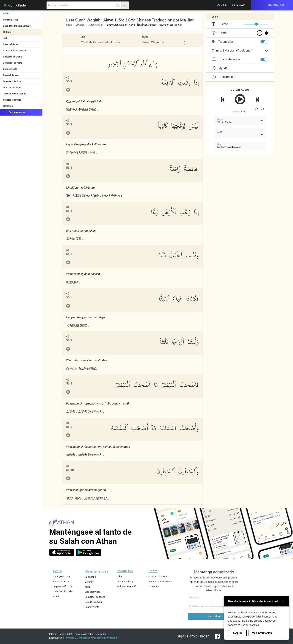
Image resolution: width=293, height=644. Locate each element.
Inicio (6, 14)
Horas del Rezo (10, 20)
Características (96, 571)
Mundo (57, 596)
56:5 (69, 254)
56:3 (69, 168)
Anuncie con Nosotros (160, 582)
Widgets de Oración (127, 586)
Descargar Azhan (14, 112)
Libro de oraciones (12, 88)
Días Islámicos (93, 592)
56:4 (69, 211)
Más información (262, 633)
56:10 (70, 470)
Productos (125, 571)
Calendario (90, 577)
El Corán (7, 32)
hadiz (6, 38)
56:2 (69, 124)
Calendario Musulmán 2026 (17, 26)
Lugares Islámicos (12, 81)
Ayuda (220, 68)
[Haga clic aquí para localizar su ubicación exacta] (118, 5)
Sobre (153, 571)
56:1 (69, 81)
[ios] (62, 552)
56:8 (69, 384)
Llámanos (8, 106)
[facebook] (216, 638)
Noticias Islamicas (12, 100)
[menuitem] (222, 5)
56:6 (69, 297)
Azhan (120, 577)
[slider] (257, 24)
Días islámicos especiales (16, 51)
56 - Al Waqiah (225, 122)
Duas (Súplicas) (11, 44)
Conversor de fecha (13, 63)
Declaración (224, 77)
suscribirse (214, 616)
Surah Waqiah (96, 25)
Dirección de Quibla (13, 57)
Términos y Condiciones (77, 638)
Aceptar (237, 633)
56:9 (69, 427)
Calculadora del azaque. (15, 94)
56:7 (69, 340)
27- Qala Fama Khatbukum (99, 42)
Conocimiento (10, 69)
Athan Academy (125, 582)
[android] (88, 552)
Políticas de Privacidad (105, 638)
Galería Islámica (11, 75)
